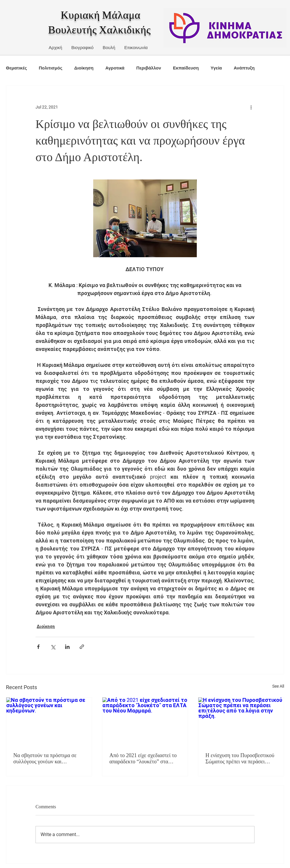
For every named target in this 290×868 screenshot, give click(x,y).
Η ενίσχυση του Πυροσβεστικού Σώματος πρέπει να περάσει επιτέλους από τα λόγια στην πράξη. (240, 759)
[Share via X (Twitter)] (53, 647)
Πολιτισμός (51, 68)
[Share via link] (82, 647)
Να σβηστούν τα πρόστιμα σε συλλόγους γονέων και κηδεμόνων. (45, 759)
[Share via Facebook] (38, 647)
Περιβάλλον (149, 68)
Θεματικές (16, 68)
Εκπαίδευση (186, 68)
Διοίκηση (84, 68)
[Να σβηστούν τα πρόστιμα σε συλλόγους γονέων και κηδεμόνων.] (49, 721)
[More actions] (251, 107)
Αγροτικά (115, 68)
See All (278, 686)
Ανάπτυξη (244, 68)
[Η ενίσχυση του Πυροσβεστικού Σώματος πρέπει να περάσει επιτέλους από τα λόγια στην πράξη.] (241, 721)
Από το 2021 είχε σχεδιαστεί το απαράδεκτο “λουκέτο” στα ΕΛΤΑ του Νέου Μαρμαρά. (143, 759)
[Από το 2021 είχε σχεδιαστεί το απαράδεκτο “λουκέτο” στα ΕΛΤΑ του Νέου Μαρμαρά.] (145, 721)
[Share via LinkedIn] (67, 647)
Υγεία (216, 68)
